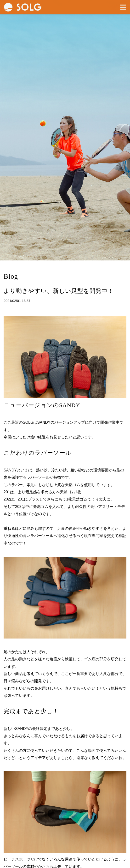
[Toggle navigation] (123, 7)
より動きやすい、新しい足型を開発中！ (59, 291)
